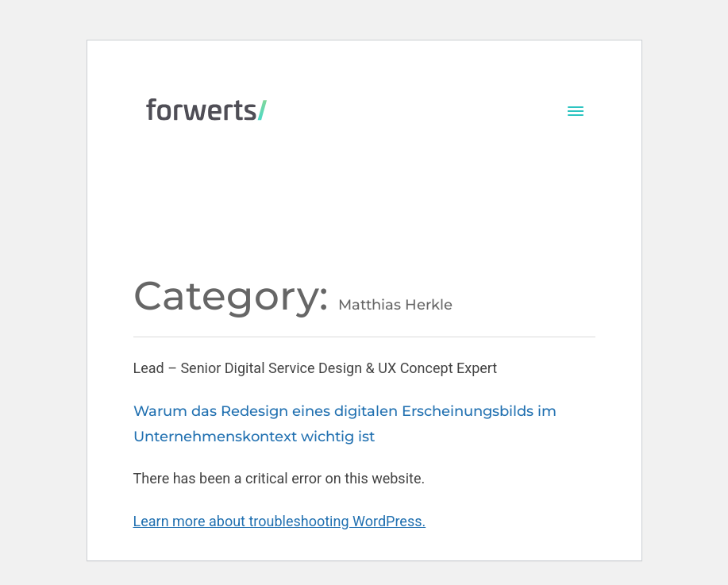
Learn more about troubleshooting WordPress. (280, 521)
